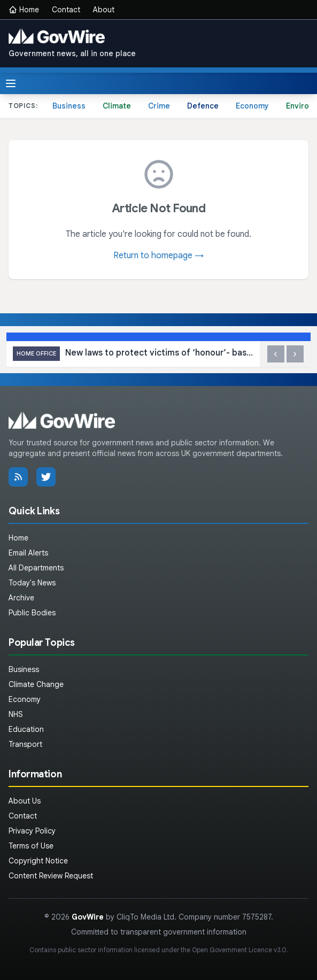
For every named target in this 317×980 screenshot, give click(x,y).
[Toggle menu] (11, 83)
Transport (25, 744)
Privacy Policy (32, 831)
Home (24, 10)
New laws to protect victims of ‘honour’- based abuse (133, 354)
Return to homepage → (158, 256)
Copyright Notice (38, 861)
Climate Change (36, 684)
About (104, 10)
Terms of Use (31, 846)
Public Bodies (32, 613)
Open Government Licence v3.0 (239, 950)
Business (69, 106)
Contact (66, 10)
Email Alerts (28, 553)
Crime (159, 106)
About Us (25, 801)
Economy (252, 106)
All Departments (36, 568)
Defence (203, 106)
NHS (16, 714)
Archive (21, 598)
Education (26, 729)
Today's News (32, 583)
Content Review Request (51, 876)
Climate (117, 106)
